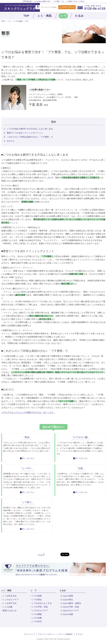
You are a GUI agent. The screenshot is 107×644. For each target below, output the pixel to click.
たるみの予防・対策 (70, 607)
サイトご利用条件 (66, 634)
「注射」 (80, 468)
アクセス (79, 634)
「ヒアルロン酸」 (80, 437)
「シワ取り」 (27, 502)
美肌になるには (9, 610)
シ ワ (63, 16)
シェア (41, 554)
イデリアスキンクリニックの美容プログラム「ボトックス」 (28, 412)
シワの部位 (37, 600)
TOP (26, 16)
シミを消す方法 (9, 603)
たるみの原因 (67, 596)
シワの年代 (37, 621)
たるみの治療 (67, 614)
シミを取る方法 (9, 596)
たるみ (79, 16)
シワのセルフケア (40, 610)
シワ (9, 21)
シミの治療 (7, 607)
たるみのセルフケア (70, 610)
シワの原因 (37, 596)
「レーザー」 (27, 468)
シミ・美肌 (44, 16)
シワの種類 (37, 614)
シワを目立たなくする (42, 603)
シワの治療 (18, 21)
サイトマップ (29, 634)
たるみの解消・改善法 (71, 603)
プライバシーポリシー (47, 634)
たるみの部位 (67, 600)
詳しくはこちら (28, 458)
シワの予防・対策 (40, 607)
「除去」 (27, 437)
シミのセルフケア (10, 600)
